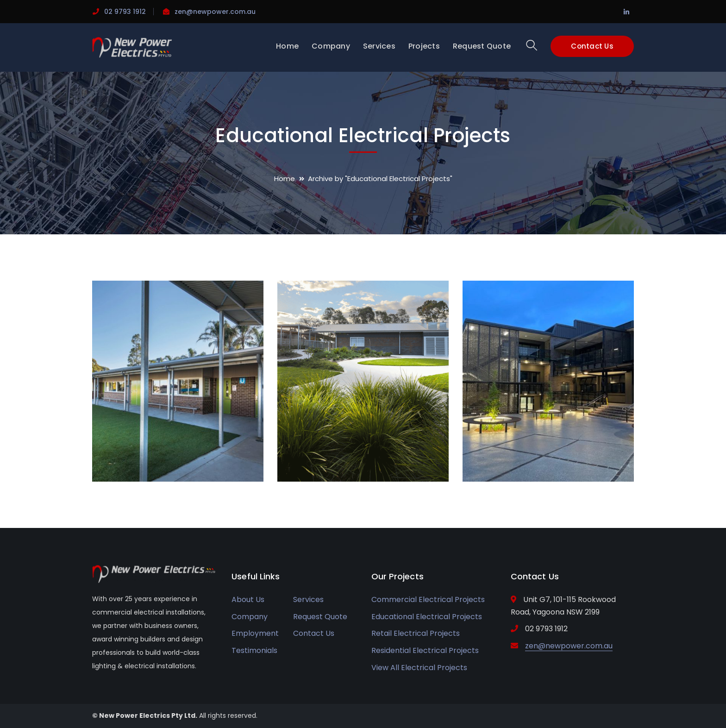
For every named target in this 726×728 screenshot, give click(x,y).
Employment (255, 633)
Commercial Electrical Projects (428, 599)
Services (308, 599)
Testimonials (254, 650)
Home (285, 179)
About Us (248, 599)
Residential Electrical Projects (425, 650)
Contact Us (592, 46)
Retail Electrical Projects (416, 633)
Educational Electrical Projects (427, 617)
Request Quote (320, 617)
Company (250, 617)
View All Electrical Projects (419, 668)
